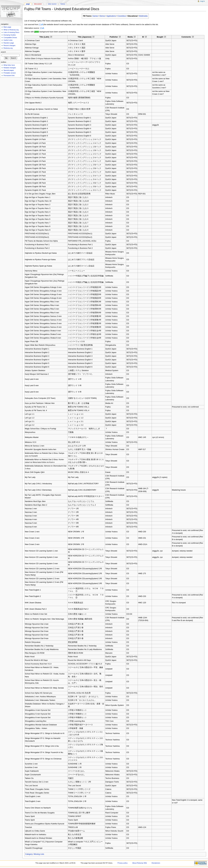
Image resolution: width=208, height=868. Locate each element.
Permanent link (9, 75)
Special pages (9, 70)
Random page (9, 43)
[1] (40, 25)
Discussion (38, 4)
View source (52, 4)
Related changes (10, 68)
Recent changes (9, 45)
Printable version (10, 73)
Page (28, 4)
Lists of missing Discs (11, 32)
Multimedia (143, 16)
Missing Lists (39, 854)
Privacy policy (123, 863)
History (63, 4)
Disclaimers (156, 863)
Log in (202, 1)
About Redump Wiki (140, 863)
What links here (9, 65)
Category (29, 854)
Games (95, 16)
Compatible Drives (10, 38)
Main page (7, 27)
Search (3, 52)
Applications (111, 16)
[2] (41, 28)
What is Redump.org (11, 30)
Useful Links (8, 40)
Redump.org (8, 48)
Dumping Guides (10, 35)
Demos (102, 16)
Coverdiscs (122, 16)
